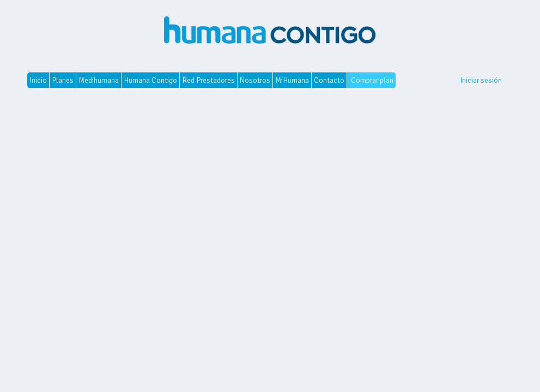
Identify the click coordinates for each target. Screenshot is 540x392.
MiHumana (292, 80)
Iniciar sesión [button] (481, 80)
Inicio (38, 80)
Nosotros (255, 80)
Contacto (329, 80)
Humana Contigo (150, 80)
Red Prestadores (208, 80)
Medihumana (99, 80)
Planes (63, 80)
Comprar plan (371, 80)
